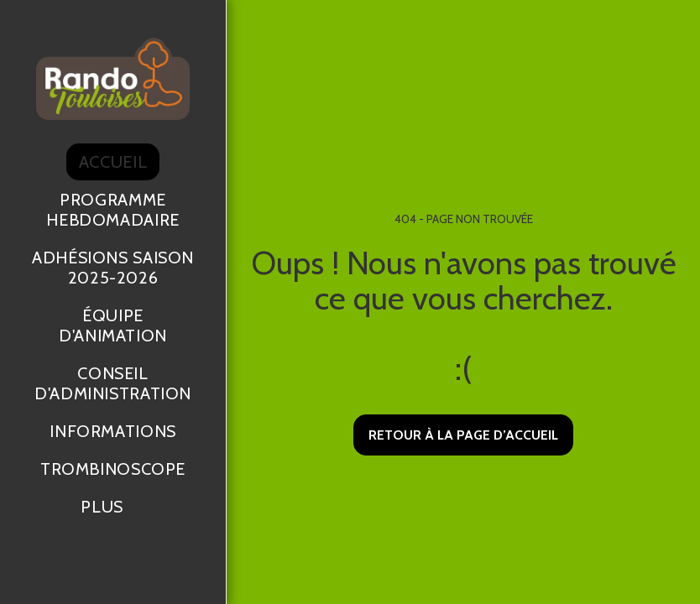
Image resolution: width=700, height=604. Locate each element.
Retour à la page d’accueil (463, 435)
